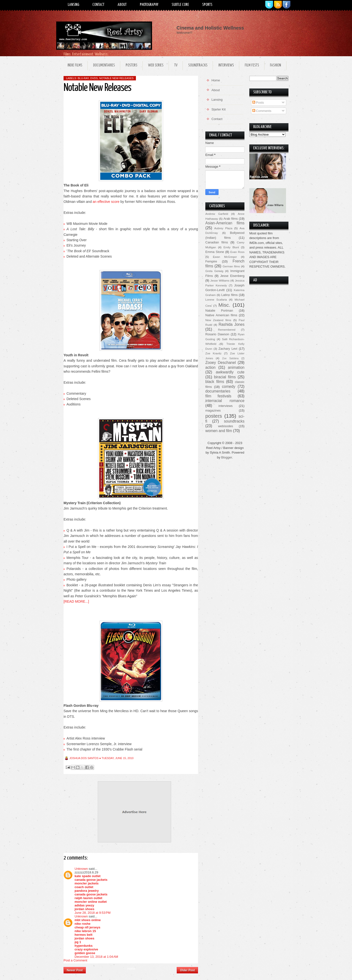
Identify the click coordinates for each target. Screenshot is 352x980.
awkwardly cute (230, 372)
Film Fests (252, 65)
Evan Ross (237, 252)
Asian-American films (225, 223)
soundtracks (234, 421)
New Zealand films (218, 320)
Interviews (226, 65)
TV (176, 65)
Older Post (187, 970)
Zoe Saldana (230, 358)
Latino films (229, 295)
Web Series (156, 65)
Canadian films (217, 242)
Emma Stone (215, 252)
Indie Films (75, 65)
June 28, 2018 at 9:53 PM (93, 913)
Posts (258, 103)
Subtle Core (180, 5)
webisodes (225, 426)
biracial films (225, 377)
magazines (213, 410)
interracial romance (225, 401)
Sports (207, 5)
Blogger (227, 457)
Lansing (73, 5)
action (210, 367)
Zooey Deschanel (221, 363)
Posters (132, 65)
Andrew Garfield (217, 214)
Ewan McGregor (225, 257)
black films (215, 382)
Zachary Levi (228, 349)
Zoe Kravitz (213, 353)
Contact (98, 5)
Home (131, 969)
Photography (149, 5)
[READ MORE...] (76, 601)
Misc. (224, 305)
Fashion (275, 65)
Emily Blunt (231, 247)
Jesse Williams (220, 280)
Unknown (81, 869)
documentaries (218, 391)
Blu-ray (83, 78)
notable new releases (116, 78)
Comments (262, 111)
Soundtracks (198, 65)
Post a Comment (75, 960)
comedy (229, 387)
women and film (219, 431)
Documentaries (104, 65)
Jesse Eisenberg (232, 276)
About (122, 5)
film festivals (218, 396)
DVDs (94, 78)
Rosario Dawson (217, 334)
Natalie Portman (219, 310)
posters (214, 416)
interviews (226, 406)
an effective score (106, 202)
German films (231, 266)
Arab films (231, 219)
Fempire (211, 261)
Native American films (221, 315)
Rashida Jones (231, 324)
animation (236, 367)
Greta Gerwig (214, 271)
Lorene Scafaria (216, 299)
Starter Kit (219, 109)
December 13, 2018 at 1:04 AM (96, 957)
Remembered (227, 330)
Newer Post (75, 970)
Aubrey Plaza (223, 228)
